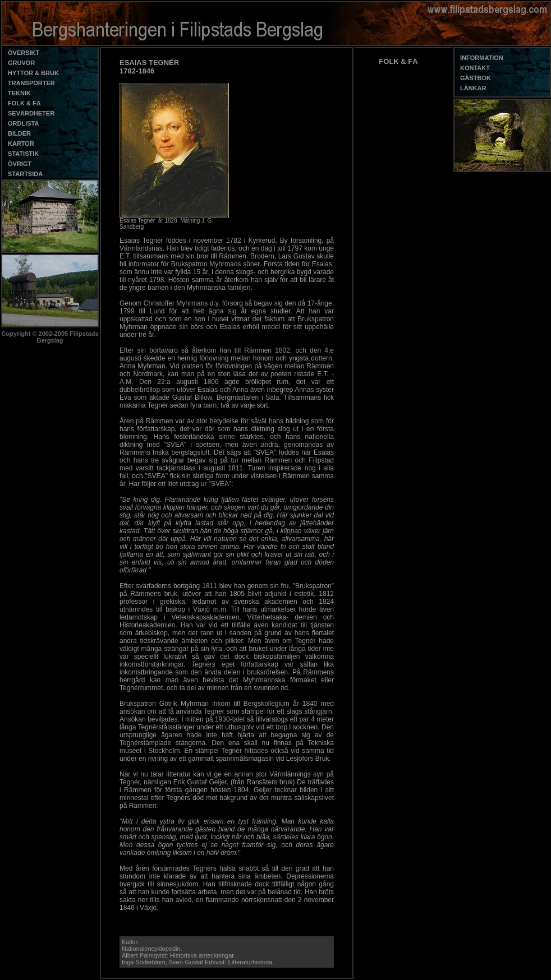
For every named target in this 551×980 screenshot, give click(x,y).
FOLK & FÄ (398, 61)
